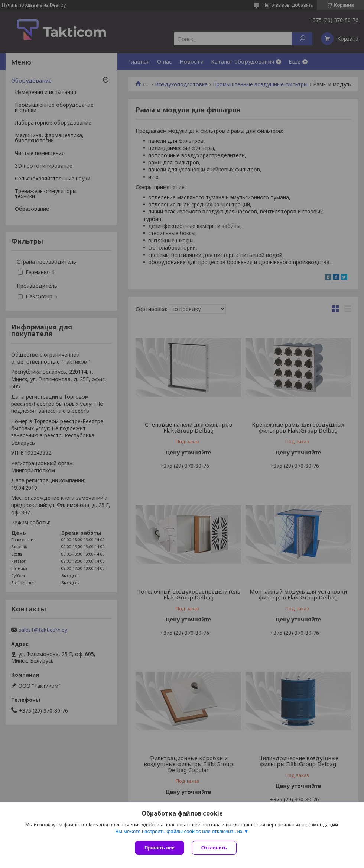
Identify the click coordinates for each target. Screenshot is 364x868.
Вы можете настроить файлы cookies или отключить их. (179, 831)
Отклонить (214, 848)
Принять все (160, 848)
